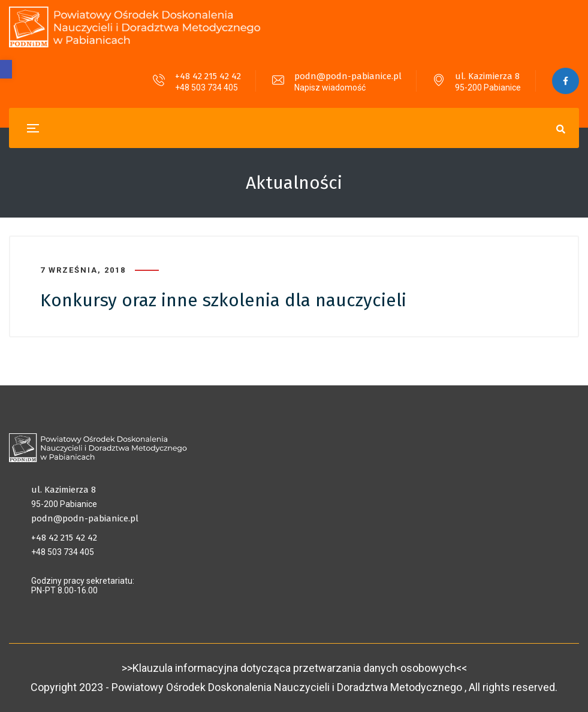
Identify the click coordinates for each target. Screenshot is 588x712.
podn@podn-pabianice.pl (348, 76)
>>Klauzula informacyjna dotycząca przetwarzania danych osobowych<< (294, 668)
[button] (6, 69)
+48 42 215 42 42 (208, 76)
